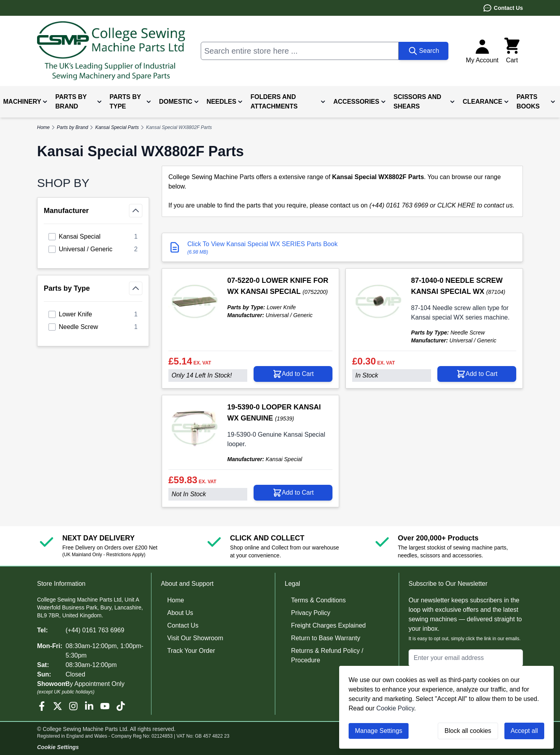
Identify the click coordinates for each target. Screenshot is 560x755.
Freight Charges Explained (328, 625)
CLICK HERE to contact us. (476, 205)
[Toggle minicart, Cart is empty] (512, 51)
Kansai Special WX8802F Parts (179, 127)
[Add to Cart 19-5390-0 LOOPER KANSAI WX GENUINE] (293, 493)
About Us (180, 613)
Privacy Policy (311, 613)
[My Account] (482, 51)
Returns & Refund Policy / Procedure (327, 655)
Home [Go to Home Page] (43, 127)
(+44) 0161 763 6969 (95, 630)
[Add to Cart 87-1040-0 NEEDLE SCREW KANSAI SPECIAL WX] (477, 374)
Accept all (524, 731)
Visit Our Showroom (195, 638)
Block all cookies (468, 731)
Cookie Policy (395, 708)
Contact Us (503, 8)
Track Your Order (191, 651)
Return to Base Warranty (326, 638)
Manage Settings (379, 731)
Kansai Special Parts (117, 127)
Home (176, 600)
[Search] (424, 51)
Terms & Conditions (318, 600)
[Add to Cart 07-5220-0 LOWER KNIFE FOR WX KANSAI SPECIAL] (293, 374)
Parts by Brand (72, 127)
